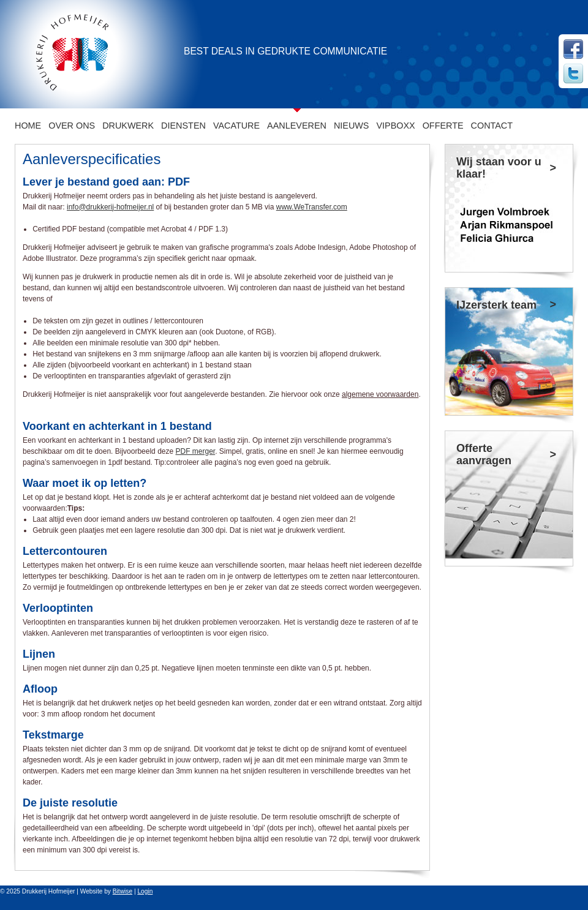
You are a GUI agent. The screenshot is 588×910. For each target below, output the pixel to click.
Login (145, 891)
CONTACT (492, 126)
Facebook (573, 49)
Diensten (183, 126)
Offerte (443, 126)
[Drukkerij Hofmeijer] (69, 54)
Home (28, 126)
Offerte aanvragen (484, 455)
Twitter (573, 73)
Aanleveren (297, 126)
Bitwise (123, 891)
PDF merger (196, 451)
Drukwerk (128, 126)
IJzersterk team (496, 305)
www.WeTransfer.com (312, 207)
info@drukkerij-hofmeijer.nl (110, 207)
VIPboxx (395, 126)
